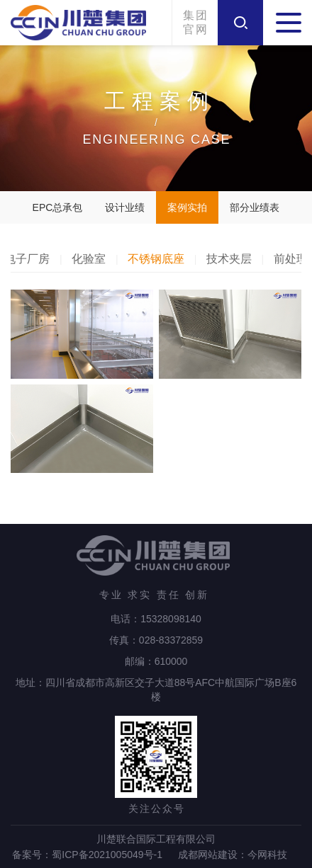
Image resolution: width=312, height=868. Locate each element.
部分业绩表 (255, 207)
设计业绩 (125, 207)
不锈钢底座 (156, 259)
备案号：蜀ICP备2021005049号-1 (87, 855)
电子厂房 (27, 259)
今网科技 (267, 855)
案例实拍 (187, 207)
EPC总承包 (58, 207)
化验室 (89, 259)
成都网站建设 (208, 855)
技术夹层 (229, 259)
